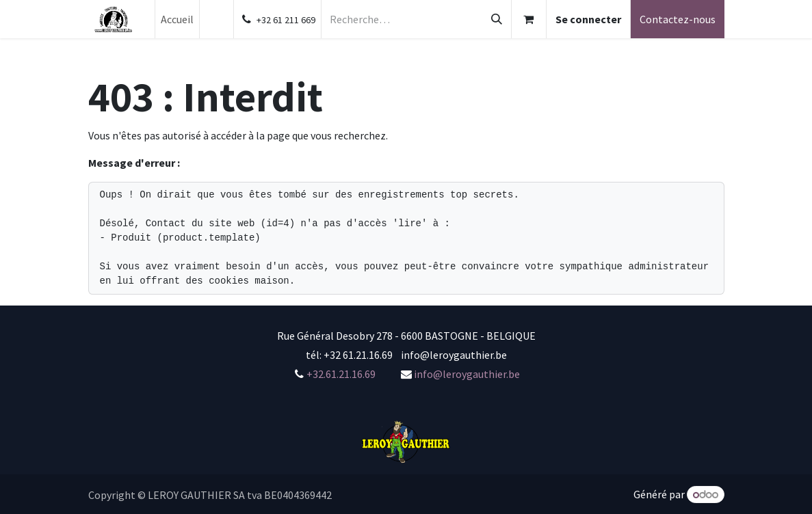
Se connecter (588, 19)
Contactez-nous (678, 19)
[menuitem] (177, 19)
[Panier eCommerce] (529, 19)
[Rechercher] (497, 19)
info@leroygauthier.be (467, 374)
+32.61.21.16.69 (341, 374)
